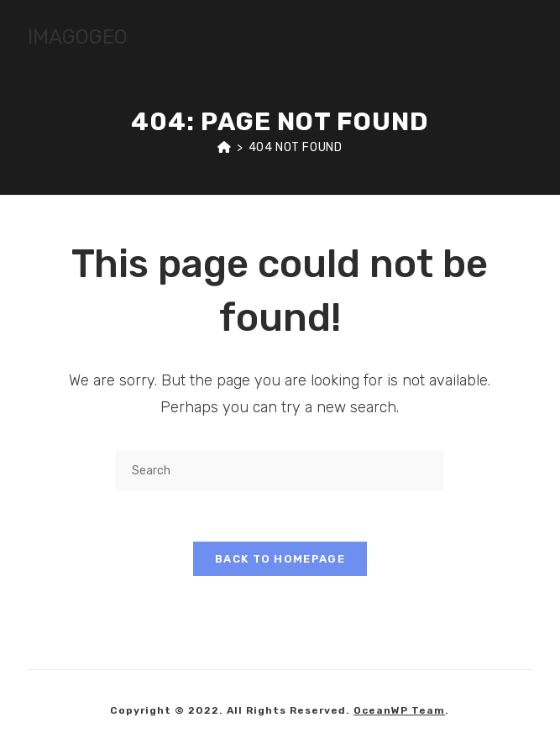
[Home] (225, 147)
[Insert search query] (280, 471)
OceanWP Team (399, 710)
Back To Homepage (280, 559)
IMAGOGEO (78, 37)
